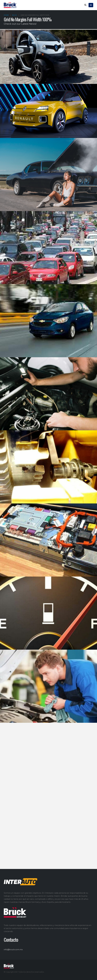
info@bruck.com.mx (13, 950)
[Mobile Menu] (91, 5)
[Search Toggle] (85, 5)
